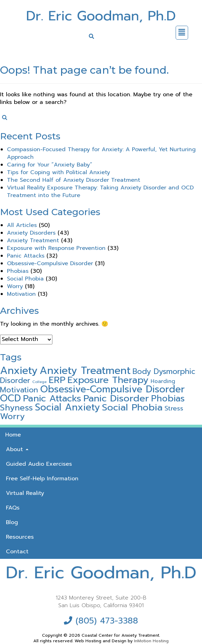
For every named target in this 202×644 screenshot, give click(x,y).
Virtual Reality (25, 493)
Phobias (18, 271)
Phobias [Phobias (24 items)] (168, 399)
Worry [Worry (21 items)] (12, 416)
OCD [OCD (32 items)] (10, 398)
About (17, 449)
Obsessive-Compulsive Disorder (50, 263)
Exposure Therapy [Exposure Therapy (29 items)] (108, 380)
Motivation (21, 294)
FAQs (13, 508)
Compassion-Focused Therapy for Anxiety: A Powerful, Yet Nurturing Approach (101, 153)
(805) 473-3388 (107, 621)
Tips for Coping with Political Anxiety (58, 172)
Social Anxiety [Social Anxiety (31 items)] (68, 407)
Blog (12, 522)
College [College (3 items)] (39, 382)
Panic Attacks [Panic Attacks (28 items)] (52, 398)
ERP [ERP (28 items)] (57, 380)
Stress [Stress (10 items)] (174, 408)
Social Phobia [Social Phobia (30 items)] (132, 407)
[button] (182, 33)
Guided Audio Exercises (39, 464)
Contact (17, 552)
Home (13, 435)
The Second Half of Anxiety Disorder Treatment (74, 180)
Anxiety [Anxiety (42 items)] (19, 370)
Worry (15, 286)
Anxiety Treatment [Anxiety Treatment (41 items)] (85, 370)
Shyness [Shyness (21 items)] (16, 408)
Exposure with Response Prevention (56, 248)
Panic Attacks (26, 256)
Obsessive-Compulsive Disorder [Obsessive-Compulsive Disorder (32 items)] (112, 389)
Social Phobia (25, 279)
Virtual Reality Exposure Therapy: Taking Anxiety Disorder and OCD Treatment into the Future (100, 191)
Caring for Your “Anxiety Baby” (50, 165)
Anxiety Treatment (33, 241)
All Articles (22, 225)
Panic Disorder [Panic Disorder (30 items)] (116, 398)
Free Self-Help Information (42, 479)
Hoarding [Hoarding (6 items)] (163, 381)
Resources (20, 537)
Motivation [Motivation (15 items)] (19, 390)
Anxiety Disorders (31, 233)
